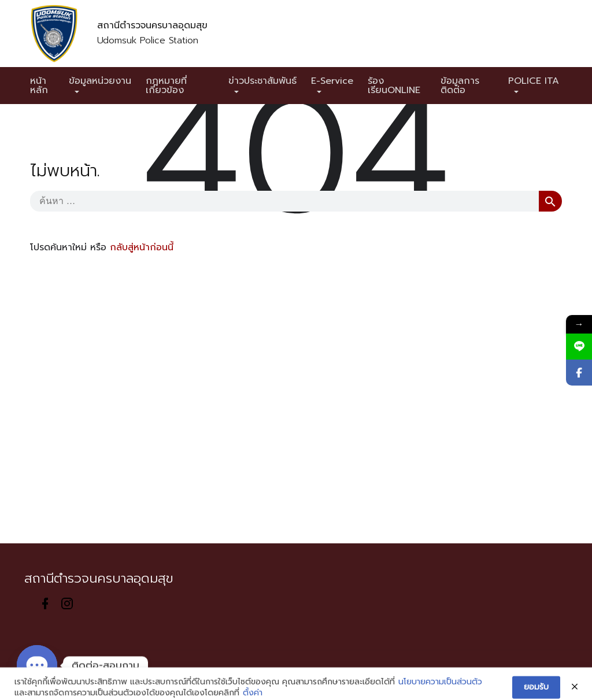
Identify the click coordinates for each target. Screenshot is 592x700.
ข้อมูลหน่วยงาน (100, 81)
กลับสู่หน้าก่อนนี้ (142, 247)
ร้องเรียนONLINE (394, 86)
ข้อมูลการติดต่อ (460, 86)
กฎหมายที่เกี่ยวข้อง (166, 86)
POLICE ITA (534, 81)
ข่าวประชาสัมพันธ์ (262, 81)
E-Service (332, 81)
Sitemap (190, 675)
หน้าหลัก (39, 86)
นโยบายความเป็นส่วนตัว (440, 690)
